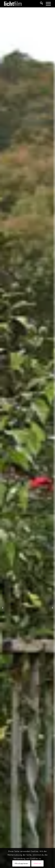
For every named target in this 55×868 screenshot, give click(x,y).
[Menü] (47, 4)
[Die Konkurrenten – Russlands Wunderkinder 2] (53, 608)
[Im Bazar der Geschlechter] (2, 608)
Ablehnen (37, 863)
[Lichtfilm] (23, 4)
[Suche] (40, 4)
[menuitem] (40, 4)
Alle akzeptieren (21, 863)
